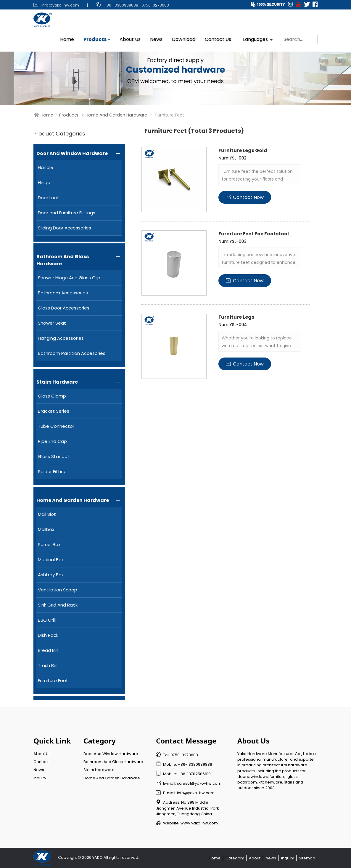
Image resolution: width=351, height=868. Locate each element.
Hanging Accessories (61, 338)
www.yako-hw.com (199, 823)
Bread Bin (48, 650)
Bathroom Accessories (63, 293)
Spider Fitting (52, 472)
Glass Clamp (52, 396)
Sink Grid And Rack (58, 605)
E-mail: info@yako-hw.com (185, 793)
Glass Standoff (54, 456)
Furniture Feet (53, 680)
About (255, 858)
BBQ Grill (47, 620)
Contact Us (218, 38)
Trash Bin (48, 665)
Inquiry (40, 778)
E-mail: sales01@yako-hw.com (189, 783)
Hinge (44, 182)
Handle (46, 167)
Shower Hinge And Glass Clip (69, 278)
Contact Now (245, 197)
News (156, 38)
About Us (130, 38)
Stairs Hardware (57, 382)
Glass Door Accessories (64, 308)
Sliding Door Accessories (65, 228)
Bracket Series (54, 411)
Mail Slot (47, 514)
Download (184, 38)
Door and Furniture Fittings (67, 213)
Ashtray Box (51, 575)
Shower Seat (52, 323)
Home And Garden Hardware (116, 115)
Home (67, 38)
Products (95, 38)
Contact (41, 762)
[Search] (299, 38)
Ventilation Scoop (58, 590)
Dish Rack (48, 635)
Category (235, 858)
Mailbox (46, 529)
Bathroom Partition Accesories (72, 353)
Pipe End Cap (52, 441)
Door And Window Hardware (72, 153)
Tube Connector (56, 426)
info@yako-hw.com (60, 5)
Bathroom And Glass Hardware (63, 260)
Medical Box (51, 560)
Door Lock (48, 198)
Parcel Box (49, 544)
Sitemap (307, 858)
